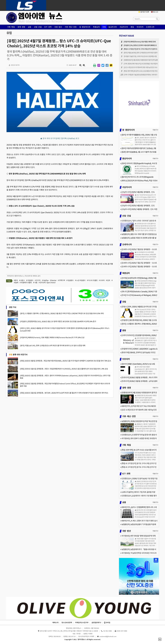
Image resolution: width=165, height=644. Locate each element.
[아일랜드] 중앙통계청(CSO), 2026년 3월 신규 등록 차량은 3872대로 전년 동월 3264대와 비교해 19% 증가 (58, 321)
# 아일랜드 (30, 280)
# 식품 (35, 283)
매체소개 (55, 623)
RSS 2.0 (155, 12)
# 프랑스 (22, 280)
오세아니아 (150, 27)
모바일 (107, 623)
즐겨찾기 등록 (144, 12)
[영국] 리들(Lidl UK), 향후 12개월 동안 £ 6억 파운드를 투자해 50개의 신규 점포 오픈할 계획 (53, 346)
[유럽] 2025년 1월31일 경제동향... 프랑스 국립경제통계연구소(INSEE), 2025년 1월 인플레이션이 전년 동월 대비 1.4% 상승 (64, 369)
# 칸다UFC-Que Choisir (47, 283)
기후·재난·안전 (71, 27)
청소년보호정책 (67, 623)
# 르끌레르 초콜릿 (26, 283)
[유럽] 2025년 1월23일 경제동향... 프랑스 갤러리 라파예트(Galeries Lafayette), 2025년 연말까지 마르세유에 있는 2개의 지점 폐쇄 (65, 377)
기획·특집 (11, 27)
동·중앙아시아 (85, 27)
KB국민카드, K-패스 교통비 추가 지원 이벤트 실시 (140, 521)
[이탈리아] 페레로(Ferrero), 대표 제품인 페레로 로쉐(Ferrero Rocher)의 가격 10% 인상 (52, 338)
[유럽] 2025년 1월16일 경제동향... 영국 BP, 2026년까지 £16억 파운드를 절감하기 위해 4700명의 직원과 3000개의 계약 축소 (64, 393)
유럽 (104, 27)
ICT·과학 (48, 27)
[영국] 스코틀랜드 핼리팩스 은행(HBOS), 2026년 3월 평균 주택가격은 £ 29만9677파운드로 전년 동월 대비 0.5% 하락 (62, 313)
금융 (30, 27)
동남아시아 (113, 27)
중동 (132, 27)
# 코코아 (102, 280)
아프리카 (140, 27)
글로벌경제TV (96, 623)
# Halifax (45, 280)
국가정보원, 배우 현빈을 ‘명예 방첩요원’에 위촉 (139, 536)
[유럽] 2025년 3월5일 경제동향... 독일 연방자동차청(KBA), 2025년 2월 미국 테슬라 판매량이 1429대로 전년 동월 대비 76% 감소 (66, 361)
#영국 (16, 280)
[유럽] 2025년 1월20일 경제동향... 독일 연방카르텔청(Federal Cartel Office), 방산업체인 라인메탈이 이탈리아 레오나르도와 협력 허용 (65, 385)
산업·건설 (38, 27)
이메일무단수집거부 (82, 623)
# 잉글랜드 (70, 280)
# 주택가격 (61, 280)
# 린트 (108, 280)
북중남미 (96, 27)
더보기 (155, 130)
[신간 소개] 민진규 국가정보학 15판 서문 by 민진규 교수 (141, 67)
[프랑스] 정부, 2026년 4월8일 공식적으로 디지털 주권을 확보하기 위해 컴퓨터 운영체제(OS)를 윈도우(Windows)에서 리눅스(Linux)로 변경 (65, 330)
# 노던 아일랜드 (80, 280)
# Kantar (53, 280)
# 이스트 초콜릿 (92, 280)
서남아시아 (124, 27)
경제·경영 (21, 27)
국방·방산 (58, 27)
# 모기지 (38, 280)
